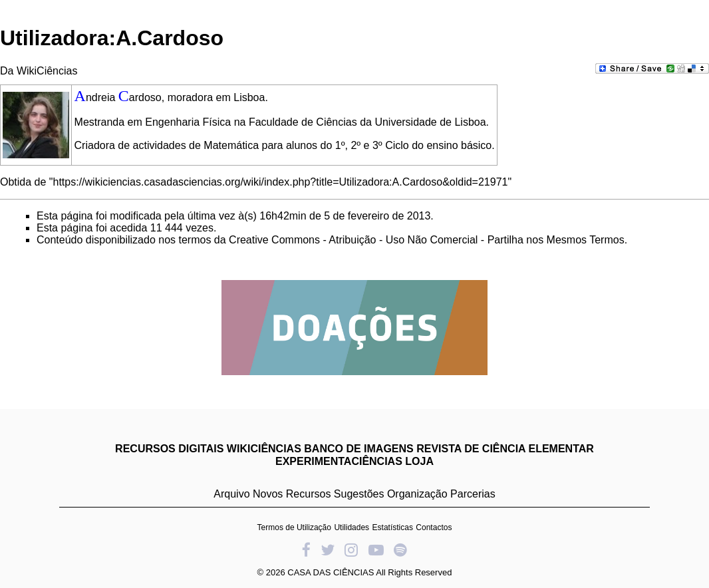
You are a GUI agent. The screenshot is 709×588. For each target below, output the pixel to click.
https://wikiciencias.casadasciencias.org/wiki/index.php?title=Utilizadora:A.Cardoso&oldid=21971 (281, 182)
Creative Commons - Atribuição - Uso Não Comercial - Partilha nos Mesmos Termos (427, 240)
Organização (417, 494)
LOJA (419, 461)
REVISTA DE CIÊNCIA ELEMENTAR (505, 449)
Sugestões (359, 494)
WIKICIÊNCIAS (264, 449)
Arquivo (231, 494)
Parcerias (473, 494)
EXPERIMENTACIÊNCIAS (339, 461)
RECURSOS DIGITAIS (169, 449)
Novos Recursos (292, 494)
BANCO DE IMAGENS (358, 449)
